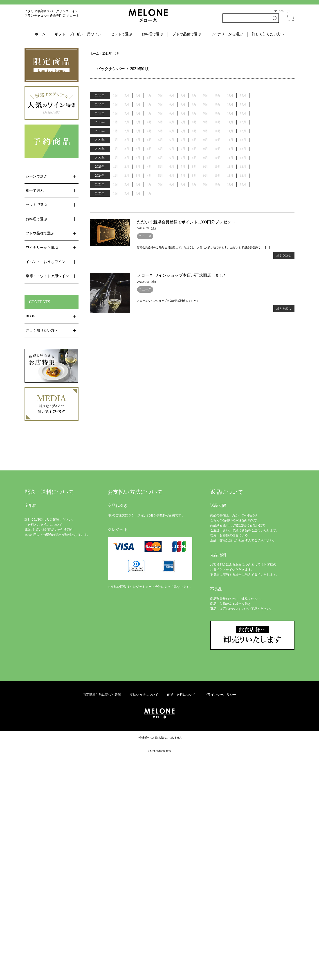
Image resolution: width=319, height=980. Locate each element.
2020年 (100, 140)
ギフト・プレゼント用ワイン (78, 34)
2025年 (100, 184)
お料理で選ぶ (152, 34)
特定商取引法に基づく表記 (102, 695)
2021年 (100, 149)
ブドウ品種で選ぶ (187, 34)
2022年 (100, 158)
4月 (149, 104)
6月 (172, 104)
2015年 (100, 95)
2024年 (100, 176)
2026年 (100, 193)
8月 (194, 95)
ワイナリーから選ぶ (227, 34)
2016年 (100, 104)
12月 (243, 104)
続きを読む (284, 255)
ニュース (145, 236)
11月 (230, 131)
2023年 (100, 167)
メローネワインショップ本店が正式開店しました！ (168, 301)
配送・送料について (181, 695)
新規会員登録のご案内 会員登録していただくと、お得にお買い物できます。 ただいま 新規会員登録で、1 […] (203, 247)
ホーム (40, 34)
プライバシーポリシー (220, 695)
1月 (116, 131)
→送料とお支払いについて (43, 525)
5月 (161, 104)
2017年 (100, 113)
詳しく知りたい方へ (268, 34)
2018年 (100, 122)
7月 (183, 113)
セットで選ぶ (121, 34)
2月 (127, 149)
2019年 (100, 131)
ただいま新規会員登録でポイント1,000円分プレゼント (186, 222)
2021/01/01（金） (147, 228)
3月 (138, 104)
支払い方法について (144, 695)
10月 (218, 104)
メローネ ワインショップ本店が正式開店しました (182, 275)
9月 (206, 113)
